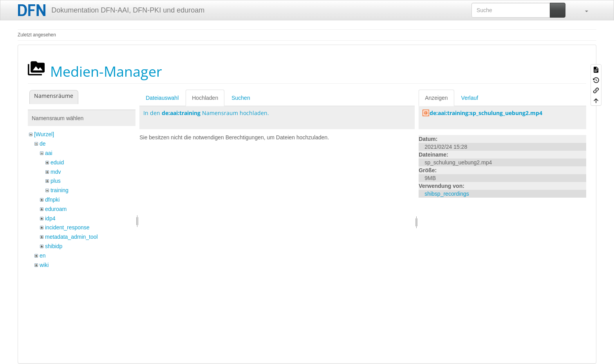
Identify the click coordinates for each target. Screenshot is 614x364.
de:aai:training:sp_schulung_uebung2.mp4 (486, 113)
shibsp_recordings (447, 194)
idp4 (50, 218)
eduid (57, 162)
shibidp (54, 246)
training (60, 190)
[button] (583, 10)
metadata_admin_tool (71, 237)
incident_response (67, 227)
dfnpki (52, 200)
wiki (44, 265)
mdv (56, 172)
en (43, 256)
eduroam (56, 209)
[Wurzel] (44, 134)
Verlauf (470, 98)
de (43, 144)
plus (56, 181)
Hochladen (205, 98)
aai (49, 153)
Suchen (241, 98)
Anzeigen (436, 98)
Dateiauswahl (162, 98)
